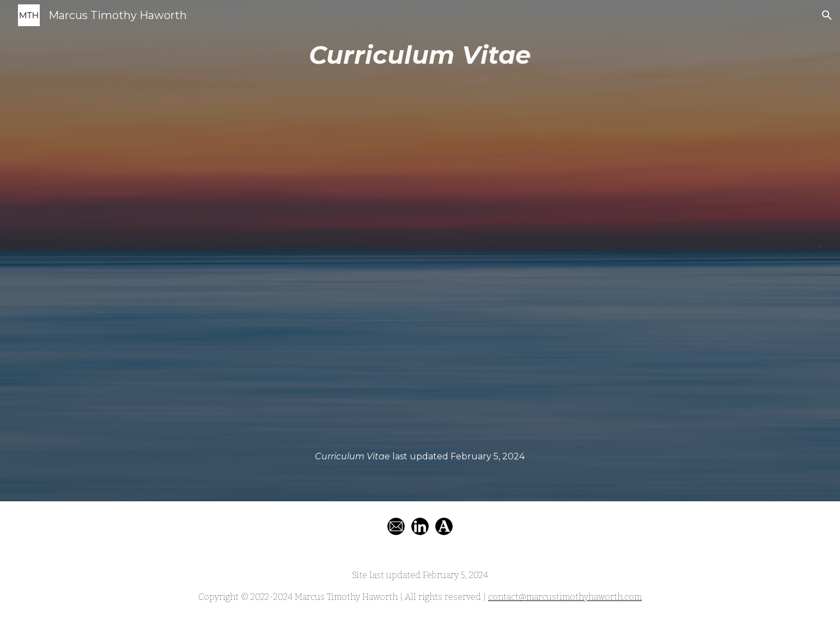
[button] (827, 15)
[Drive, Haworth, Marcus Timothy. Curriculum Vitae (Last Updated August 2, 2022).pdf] (420, 262)
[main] (420, 55)
